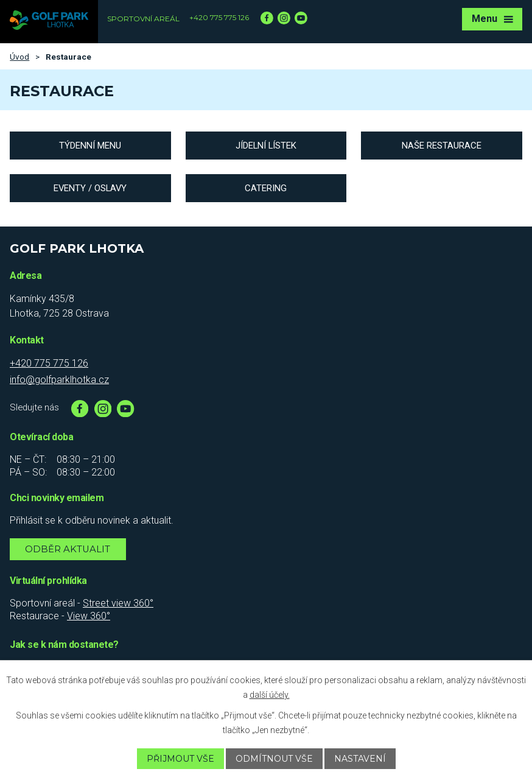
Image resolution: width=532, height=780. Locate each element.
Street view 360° (118, 603)
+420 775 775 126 (219, 17)
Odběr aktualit (68, 549)
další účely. (270, 695)
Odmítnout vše (274, 759)
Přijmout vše (180, 759)
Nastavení (360, 759)
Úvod (19, 57)
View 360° (89, 616)
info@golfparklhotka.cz (59, 380)
